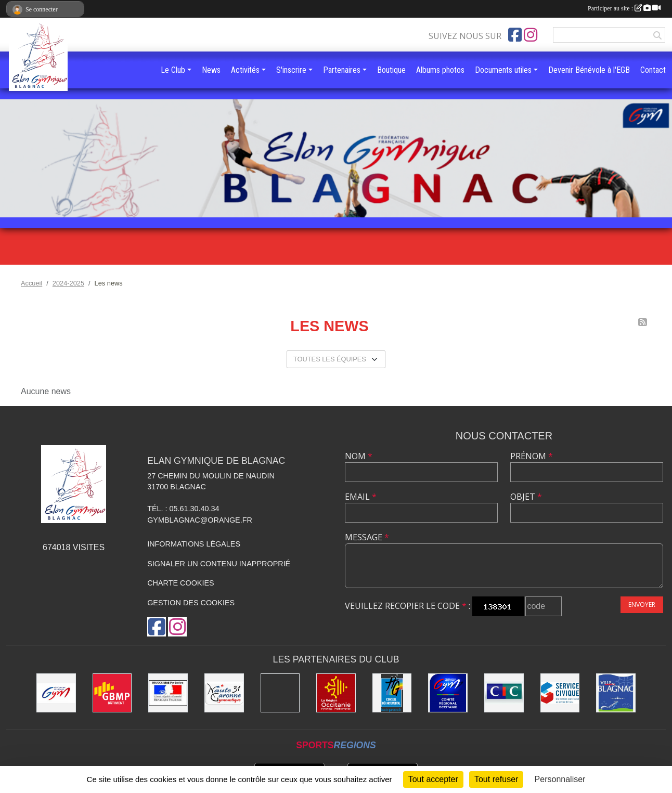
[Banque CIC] (504, 693)
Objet (526, 497)
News (211, 70)
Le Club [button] (173, 70)
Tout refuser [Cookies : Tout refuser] (496, 779)
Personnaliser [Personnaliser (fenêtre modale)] (560, 779)
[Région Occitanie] (336, 693)
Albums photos (440, 70)
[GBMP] (112, 693)
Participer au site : (624, 8)
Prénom (532, 456)
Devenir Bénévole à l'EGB (589, 70)
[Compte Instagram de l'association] (531, 35)
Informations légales (194, 544)
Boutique (391, 70)
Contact (653, 70)
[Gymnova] (280, 693)
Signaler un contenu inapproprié (219, 564)
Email (361, 497)
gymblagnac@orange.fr (200, 520)
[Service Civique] (560, 693)
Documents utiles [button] (503, 70)
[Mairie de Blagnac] (616, 693)
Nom (359, 456)
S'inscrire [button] (291, 70)
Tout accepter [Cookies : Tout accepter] (433, 779)
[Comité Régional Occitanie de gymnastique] (448, 693)
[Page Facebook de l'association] (515, 35)
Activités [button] (245, 70)
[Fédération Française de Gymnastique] (56, 693)
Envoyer (642, 604)
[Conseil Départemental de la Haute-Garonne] (392, 693)
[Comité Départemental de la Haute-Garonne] (224, 693)
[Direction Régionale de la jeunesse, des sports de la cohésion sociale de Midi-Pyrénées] (168, 693)
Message (367, 537)
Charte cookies (180, 583)
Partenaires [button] (342, 70)
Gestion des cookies (191, 603)
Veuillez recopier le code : (408, 606)
